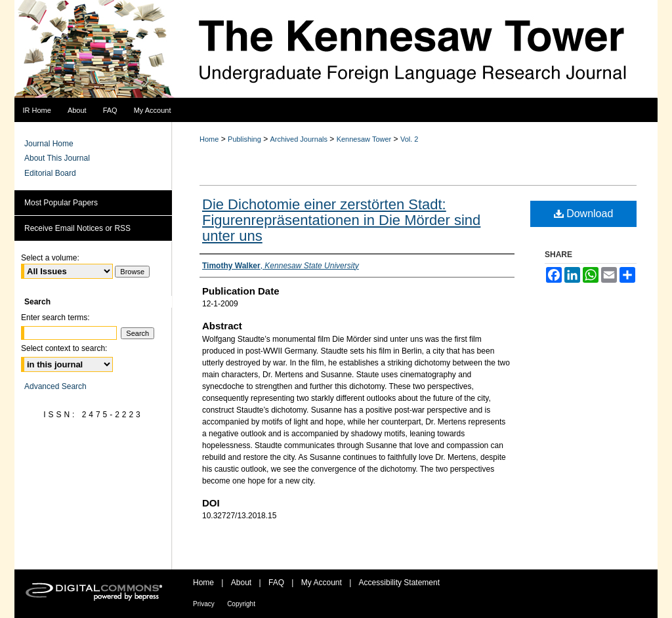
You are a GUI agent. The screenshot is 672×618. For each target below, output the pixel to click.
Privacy (204, 604)
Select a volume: (50, 258)
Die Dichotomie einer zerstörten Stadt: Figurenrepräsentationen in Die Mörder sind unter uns (341, 220)
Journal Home (49, 144)
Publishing (244, 139)
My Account (322, 583)
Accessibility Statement (399, 583)
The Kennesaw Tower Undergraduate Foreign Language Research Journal (336, 49)
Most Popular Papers (61, 203)
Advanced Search (55, 386)
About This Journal (57, 158)
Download (584, 214)
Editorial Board (50, 173)
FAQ (276, 583)
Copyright (241, 604)
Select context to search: (64, 348)
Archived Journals (299, 139)
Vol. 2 (409, 139)
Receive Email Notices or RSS (77, 228)
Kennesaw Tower (364, 139)
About (241, 583)
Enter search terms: (55, 318)
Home (209, 139)
